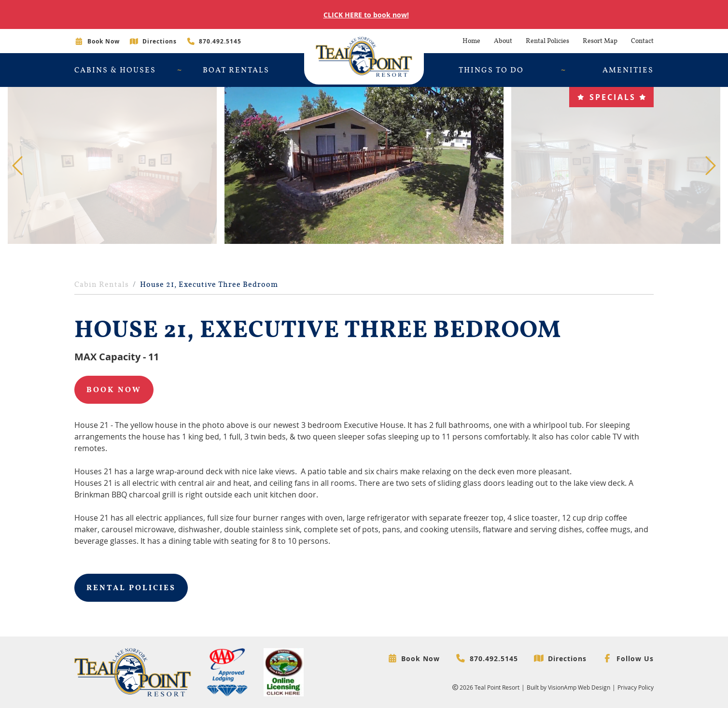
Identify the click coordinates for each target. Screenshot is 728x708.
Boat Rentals (236, 70)
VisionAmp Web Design (579, 687)
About (503, 41)
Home (471, 41)
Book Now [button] (114, 390)
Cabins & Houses (115, 70)
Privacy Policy (636, 687)
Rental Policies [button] (131, 588)
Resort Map (600, 41)
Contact (642, 41)
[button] (611, 97)
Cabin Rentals (102, 284)
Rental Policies (547, 41)
